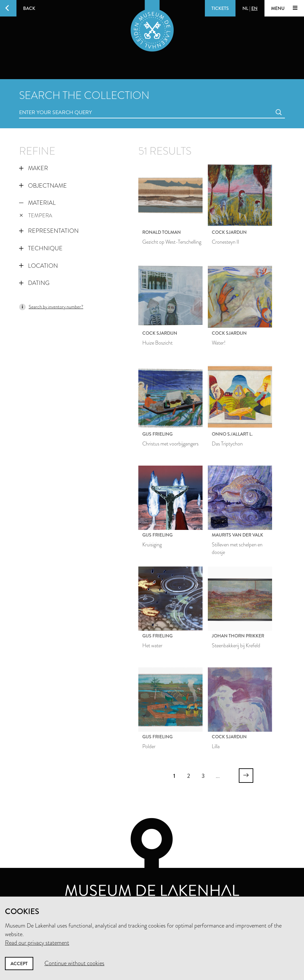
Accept (19, 964)
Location (39, 266)
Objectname (43, 186)
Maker (34, 168)
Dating (34, 283)
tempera (36, 215)
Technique (41, 248)
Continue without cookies (74, 963)
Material (37, 203)
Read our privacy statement (37, 943)
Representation (49, 231)
